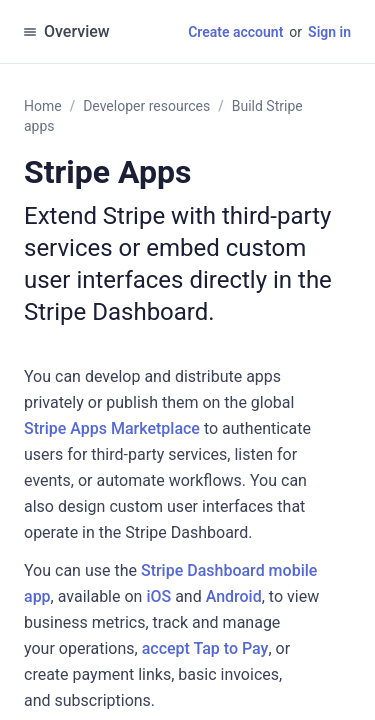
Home (43, 106)
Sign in (329, 32)
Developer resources (146, 106)
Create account (235, 32)
